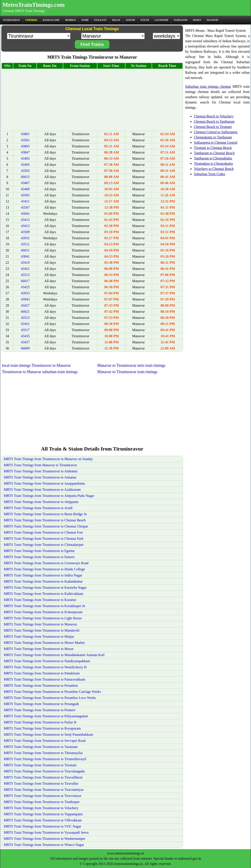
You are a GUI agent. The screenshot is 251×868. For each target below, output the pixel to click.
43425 (25, 287)
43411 (25, 201)
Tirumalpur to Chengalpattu (213, 163)
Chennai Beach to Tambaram (214, 121)
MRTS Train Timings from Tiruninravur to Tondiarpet (42, 802)
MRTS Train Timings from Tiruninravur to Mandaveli (42, 630)
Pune (85, 20)
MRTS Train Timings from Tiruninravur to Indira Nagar (43, 575)
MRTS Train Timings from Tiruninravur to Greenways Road (46, 563)
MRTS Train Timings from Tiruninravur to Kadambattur (43, 581)
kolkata (100, 20)
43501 (25, 140)
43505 (25, 195)
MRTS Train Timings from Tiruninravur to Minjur (39, 637)
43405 (25, 165)
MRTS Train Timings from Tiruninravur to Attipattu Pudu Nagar (49, 496)
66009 (25, 348)
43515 (25, 318)
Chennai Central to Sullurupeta (216, 132)
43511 (25, 244)
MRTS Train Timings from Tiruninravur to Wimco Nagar (44, 845)
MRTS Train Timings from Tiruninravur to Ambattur (41, 471)
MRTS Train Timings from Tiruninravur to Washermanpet (44, 839)
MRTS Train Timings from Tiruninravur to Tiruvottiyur (43, 796)
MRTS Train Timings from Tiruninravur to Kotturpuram (43, 612)
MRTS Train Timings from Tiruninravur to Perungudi (41, 704)
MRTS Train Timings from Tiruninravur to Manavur (40, 624)
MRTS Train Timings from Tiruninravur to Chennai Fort (43, 532)
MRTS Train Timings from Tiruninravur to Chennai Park (44, 539)
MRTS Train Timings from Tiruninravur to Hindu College (44, 569)
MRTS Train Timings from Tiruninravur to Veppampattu (43, 814)
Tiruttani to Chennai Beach (213, 148)
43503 (25, 171)
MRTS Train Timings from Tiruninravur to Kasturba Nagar (45, 588)
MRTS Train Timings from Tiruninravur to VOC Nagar (42, 826)
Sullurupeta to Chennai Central (216, 142)
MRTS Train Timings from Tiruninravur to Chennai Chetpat (46, 526)
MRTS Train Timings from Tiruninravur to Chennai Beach (45, 520)
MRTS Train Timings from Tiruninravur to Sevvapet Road (45, 741)
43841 (25, 256)
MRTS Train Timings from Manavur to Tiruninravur (40, 465)
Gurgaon (181, 20)
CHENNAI (31, 20)
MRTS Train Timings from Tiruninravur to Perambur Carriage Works (52, 692)
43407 (25, 183)
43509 (25, 232)
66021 (25, 312)
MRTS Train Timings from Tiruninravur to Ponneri (39, 710)
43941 (25, 214)
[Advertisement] (92, 100)
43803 (25, 146)
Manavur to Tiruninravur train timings (127, 372)
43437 (25, 342)
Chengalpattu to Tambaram (213, 137)
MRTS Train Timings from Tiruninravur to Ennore (39, 557)
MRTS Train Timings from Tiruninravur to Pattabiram (42, 673)
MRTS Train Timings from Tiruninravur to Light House (43, 618)
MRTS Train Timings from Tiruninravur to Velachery (41, 808)
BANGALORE (51, 20)
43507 (25, 207)
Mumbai (71, 20)
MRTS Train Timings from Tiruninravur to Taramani (41, 747)
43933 (25, 293)
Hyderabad (11, 20)
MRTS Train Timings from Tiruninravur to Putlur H (40, 722)
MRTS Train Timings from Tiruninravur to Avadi (38, 508)
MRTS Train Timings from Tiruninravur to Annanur (40, 477)
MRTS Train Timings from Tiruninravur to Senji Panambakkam (48, 734)
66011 (25, 250)
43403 (25, 158)
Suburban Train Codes (210, 174)
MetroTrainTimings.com (33, 5)
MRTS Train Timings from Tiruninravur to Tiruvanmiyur (44, 790)
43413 (25, 220)
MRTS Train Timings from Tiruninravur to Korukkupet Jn (44, 606)
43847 (25, 152)
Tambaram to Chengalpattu (213, 158)
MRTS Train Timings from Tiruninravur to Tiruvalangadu (44, 771)
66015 (25, 177)
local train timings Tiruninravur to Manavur (36, 365)
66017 (25, 281)
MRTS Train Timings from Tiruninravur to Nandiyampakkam (47, 661)
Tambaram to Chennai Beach (214, 153)
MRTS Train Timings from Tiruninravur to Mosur (39, 649)
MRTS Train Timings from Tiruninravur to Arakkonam (42, 490)
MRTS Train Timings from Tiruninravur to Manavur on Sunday (48, 459)
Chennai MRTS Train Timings (24, 11)
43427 (25, 305)
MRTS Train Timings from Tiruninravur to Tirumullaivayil (45, 759)
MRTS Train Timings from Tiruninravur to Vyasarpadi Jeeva (46, 832)
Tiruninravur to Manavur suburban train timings (40, 372)
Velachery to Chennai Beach (214, 169)
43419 (25, 263)
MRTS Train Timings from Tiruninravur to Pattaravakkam (44, 679)
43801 (25, 134)
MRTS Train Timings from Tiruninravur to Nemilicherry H (45, 667)
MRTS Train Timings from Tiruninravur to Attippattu (41, 502)
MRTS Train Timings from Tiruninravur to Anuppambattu (44, 483)
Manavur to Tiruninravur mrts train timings (131, 365)
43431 (25, 324)
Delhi (116, 20)
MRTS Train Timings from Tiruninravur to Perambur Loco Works (50, 698)
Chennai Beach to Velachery (214, 116)
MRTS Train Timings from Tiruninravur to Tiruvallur (41, 783)
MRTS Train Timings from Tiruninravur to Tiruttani (40, 765)
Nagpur (212, 20)
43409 (25, 189)
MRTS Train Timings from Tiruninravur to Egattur (39, 551)
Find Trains (92, 44)
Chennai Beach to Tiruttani (213, 127)
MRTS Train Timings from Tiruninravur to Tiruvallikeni (43, 777)
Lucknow (161, 20)
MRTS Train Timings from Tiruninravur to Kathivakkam (44, 594)
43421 (25, 269)
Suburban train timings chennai (208, 86)
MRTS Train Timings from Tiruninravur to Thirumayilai (43, 753)
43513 (25, 275)
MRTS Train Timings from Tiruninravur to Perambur (41, 685)
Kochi (145, 20)
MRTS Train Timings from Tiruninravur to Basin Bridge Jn (45, 514)
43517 (25, 330)
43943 (25, 299)
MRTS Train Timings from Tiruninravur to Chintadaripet (44, 545)
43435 (25, 336)
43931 (25, 238)
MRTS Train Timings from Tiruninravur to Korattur (40, 600)
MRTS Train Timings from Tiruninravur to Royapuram (42, 728)
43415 (25, 226)
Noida (197, 20)
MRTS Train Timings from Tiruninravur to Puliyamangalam (46, 716)
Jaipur (130, 20)
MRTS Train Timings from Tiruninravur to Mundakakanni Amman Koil (54, 655)
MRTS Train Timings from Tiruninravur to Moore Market (44, 643)
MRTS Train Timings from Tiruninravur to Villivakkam (43, 820)
